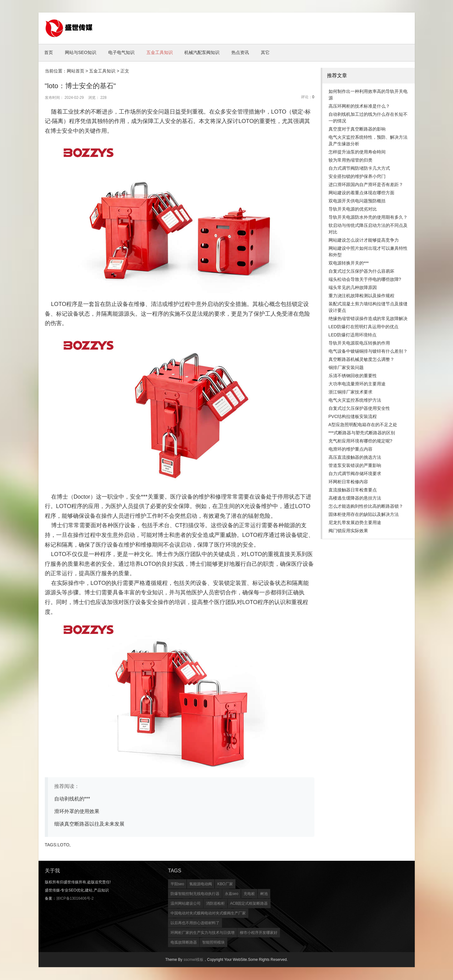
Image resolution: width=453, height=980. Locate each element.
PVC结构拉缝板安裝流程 (353, 417)
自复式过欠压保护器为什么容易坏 (361, 271)
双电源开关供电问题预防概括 (357, 201)
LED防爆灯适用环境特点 (353, 335)
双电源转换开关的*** (349, 263)
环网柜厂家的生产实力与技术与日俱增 (203, 933)
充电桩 (249, 894)
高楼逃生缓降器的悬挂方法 (355, 498)
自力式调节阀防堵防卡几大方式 (359, 169)
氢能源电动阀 (201, 884)
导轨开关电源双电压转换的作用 (359, 343)
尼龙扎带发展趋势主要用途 (355, 523)
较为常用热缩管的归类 (350, 160)
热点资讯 (251, 53)
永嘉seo (232, 894)
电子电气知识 (126, 53)
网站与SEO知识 (84, 53)
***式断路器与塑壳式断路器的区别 (362, 433)
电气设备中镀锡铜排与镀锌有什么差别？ (368, 351)
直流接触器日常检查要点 (353, 490)
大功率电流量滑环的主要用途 (357, 384)
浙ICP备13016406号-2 (75, 899)
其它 (278, 53)
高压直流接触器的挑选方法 (355, 458)
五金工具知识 (166, 53)
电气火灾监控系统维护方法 (355, 400)
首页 (50, 53)
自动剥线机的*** (72, 799)
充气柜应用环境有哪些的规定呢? (361, 441)
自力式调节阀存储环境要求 (355, 474)
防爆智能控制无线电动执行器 (195, 894)
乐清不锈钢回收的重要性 (353, 376)
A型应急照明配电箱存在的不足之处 (363, 425)
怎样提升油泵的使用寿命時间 (357, 152)
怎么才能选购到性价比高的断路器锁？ (366, 506)
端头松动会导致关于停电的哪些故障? (365, 280)
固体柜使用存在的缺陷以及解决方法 (364, 515)
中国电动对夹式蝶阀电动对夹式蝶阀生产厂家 (208, 913)
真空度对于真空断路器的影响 (357, 129)
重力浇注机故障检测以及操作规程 (361, 296)
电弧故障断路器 (184, 943)
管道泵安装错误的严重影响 (355, 466)
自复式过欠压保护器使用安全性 (359, 409)
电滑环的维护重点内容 (350, 449)
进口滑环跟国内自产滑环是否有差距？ (366, 185)
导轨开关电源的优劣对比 (353, 209)
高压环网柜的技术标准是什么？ (359, 106)
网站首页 (76, 71)
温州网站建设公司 (186, 904)
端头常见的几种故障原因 (353, 288)
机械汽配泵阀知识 (211, 53)
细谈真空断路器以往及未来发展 (89, 824)
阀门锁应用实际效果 (348, 531)
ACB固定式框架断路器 (249, 904)
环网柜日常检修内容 (348, 482)
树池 (264, 894)
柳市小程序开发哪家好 (259, 933)
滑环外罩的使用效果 (77, 812)
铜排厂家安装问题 (346, 368)
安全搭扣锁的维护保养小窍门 (357, 177)
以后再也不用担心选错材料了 (195, 923)
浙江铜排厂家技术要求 (350, 392)
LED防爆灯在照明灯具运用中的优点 (363, 327)
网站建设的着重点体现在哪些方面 (361, 193)
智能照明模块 (213, 943)
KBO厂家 (225, 884)
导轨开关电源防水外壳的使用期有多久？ (368, 217)
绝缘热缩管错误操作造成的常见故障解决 (368, 319)
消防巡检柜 (215, 904)
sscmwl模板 (193, 960)
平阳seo (177, 884)
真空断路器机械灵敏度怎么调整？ (361, 360)
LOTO (63, 845)
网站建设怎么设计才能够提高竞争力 (364, 240)
